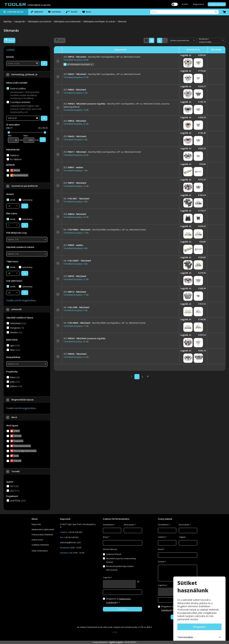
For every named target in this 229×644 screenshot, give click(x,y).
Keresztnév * (130, 525)
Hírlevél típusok (110, 549)
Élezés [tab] (72, 12)
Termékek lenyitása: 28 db (76, 155)
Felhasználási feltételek (42, 534)
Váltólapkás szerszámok (39, 22)
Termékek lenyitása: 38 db (76, 60)
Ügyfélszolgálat (116, 642)
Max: (26, 136)
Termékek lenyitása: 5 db (76, 93)
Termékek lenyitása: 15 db (76, 357)
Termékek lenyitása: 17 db (76, 295)
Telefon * (162, 537)
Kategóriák (20, 22)
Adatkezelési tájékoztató (43, 529)
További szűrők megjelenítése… (22, 300)
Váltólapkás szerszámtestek (67, 22)
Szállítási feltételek (40, 545)
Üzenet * (162, 562)
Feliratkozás (122, 609)
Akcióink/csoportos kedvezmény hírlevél (121, 560)
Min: (10, 136)
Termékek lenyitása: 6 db (76, 248)
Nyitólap (8, 22)
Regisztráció (199, 4)
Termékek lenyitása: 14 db (76, 110)
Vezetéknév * (109, 525)
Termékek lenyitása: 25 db (76, 124)
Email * (106, 537)
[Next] (148, 377)
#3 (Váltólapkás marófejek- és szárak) (79, 64)
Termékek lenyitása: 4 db (76, 264)
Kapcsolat (36, 524)
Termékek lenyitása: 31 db (76, 279)
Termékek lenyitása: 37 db (76, 77)
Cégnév (182, 537)
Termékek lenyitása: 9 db (76, 202)
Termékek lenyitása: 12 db (76, 186)
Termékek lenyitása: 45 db (76, 342)
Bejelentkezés (217, 4)
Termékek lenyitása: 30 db (76, 217)
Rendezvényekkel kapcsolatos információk (120, 568)
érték (13, 200)
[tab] (14, 12)
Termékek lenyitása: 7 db (76, 171)
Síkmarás (122, 22)
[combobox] (13, 206)
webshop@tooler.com (70, 542)
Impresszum (37, 540)
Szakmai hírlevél (114, 554)
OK (44, 63)
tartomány (27, 200)
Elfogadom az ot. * (118, 601)
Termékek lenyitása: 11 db (76, 233)
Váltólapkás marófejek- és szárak (99, 22)
